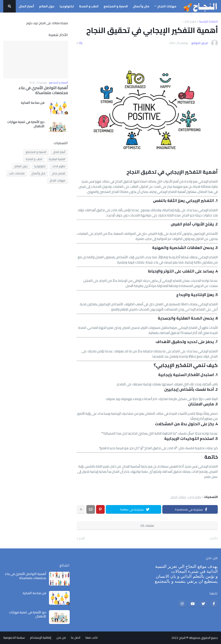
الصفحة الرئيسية (208, 21)
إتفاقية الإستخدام (41, 638)
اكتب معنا (92, 638)
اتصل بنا (76, 638)
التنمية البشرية (57, 159)
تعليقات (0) (147, 526)
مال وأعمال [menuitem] (141, 6)
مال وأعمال (38, 173)
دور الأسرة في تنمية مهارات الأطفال (26, 124)
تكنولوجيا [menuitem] (67, 6)
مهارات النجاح (178, 497)
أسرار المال (59, 152)
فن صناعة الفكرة (33, 103)
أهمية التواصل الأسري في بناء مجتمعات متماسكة (43, 90)
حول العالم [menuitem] (47, 6)
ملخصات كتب (17, 173)
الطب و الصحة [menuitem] (89, 6)
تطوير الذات (190, 21)
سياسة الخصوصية (14, 638)
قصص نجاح (59, 173)
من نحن (61, 638)
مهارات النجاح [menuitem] (167, 6)
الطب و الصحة (34, 159)
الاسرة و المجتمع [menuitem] (116, 6)
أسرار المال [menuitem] (26, 6)
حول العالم (21, 166)
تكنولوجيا (40, 166)
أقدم (82, 539)
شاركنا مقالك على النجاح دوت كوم (47, 23)
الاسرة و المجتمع (36, 152)
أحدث (212, 539)
